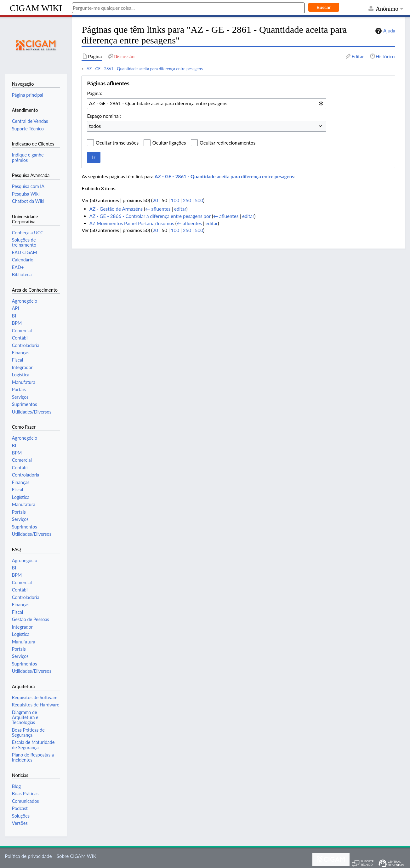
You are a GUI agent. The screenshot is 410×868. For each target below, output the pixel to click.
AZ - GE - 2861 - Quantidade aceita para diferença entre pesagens (145, 69)
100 (175, 200)
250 (187, 200)
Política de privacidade (28, 856)
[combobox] (207, 104)
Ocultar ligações (169, 143)
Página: (94, 93)
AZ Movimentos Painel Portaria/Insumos (132, 223)
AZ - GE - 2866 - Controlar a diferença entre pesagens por (150, 216)
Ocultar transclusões (117, 143)
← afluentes (158, 209)
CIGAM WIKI (36, 8)
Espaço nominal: (104, 116)
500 (199, 200)
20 (155, 200)
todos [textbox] (95, 126)
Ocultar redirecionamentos (228, 143)
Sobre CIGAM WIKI (77, 856)
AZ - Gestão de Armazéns (116, 209)
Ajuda (384, 31)
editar (180, 209)
